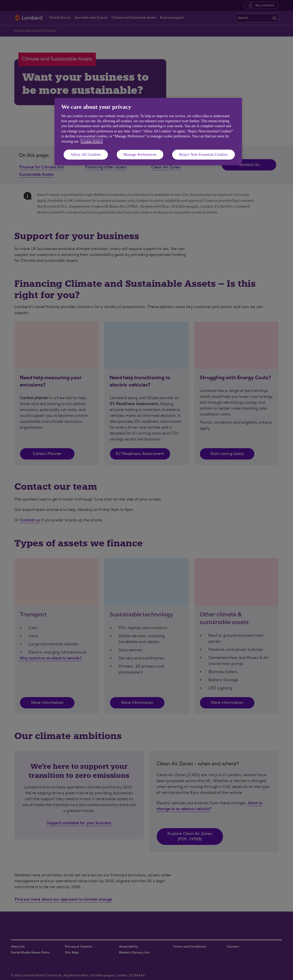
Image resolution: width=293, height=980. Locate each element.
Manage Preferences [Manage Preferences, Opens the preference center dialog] (140, 154)
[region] (148, 132)
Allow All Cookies (86, 154)
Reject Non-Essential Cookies (204, 154)
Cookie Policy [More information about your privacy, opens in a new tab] (92, 141)
